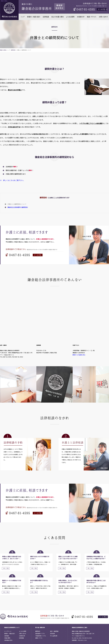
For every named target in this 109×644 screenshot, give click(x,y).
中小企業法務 (54, 636)
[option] (18, 384)
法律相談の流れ (8, 640)
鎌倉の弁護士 (3, 50)
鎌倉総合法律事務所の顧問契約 (18, 207)
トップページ (8, 631)
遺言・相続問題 (54, 631)
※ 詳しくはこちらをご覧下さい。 (12, 180)
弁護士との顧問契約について (17, 204)
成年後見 (53, 634)
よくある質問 (23, 631)
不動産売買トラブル (41, 636)
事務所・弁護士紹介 (10, 634)
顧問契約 (13, 50)
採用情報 (21, 638)
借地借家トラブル (40, 634)
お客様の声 (22, 636)
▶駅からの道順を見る (79, 355)
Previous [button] (10, 384)
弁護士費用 (7, 638)
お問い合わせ (23, 634)
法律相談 (7, 636)
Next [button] (99, 384)
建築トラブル (39, 638)
